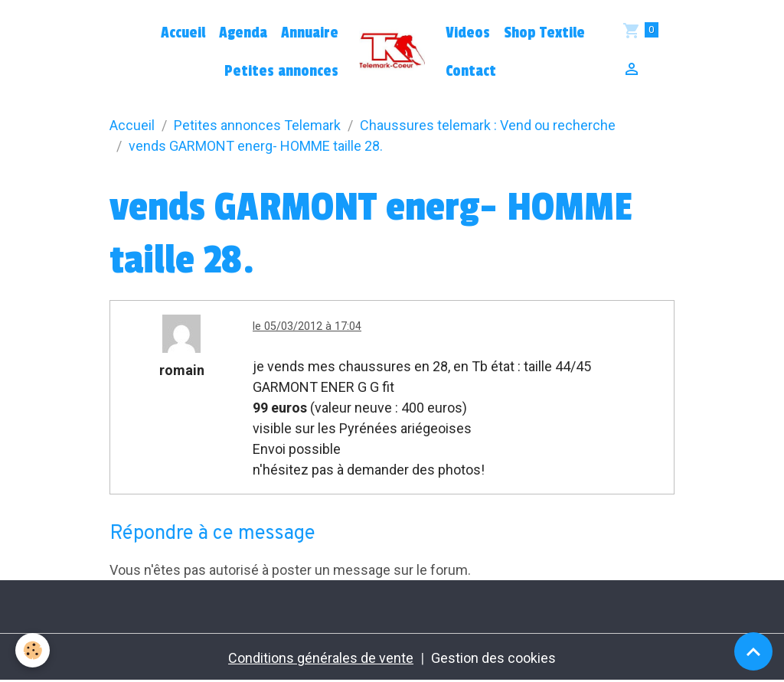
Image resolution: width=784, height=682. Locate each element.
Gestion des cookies (493, 658)
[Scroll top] (753, 651)
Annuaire (310, 33)
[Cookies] (33, 650)
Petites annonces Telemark (257, 125)
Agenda (243, 33)
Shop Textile (544, 33)
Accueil (183, 33)
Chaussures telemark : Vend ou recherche (488, 125)
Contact (471, 71)
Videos (468, 33)
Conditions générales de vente (321, 658)
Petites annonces (281, 71)
